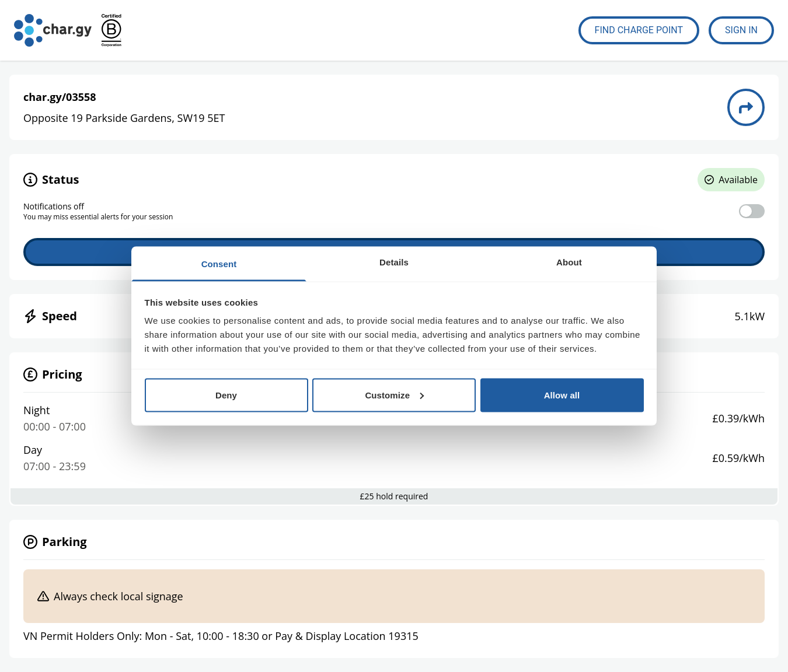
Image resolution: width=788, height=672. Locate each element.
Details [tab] (394, 262)
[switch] (752, 211)
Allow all (562, 395)
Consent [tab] (219, 264)
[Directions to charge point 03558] (746, 107)
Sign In (741, 30)
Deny (226, 395)
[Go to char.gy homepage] (53, 30)
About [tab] (569, 262)
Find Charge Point (639, 30)
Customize (394, 395)
